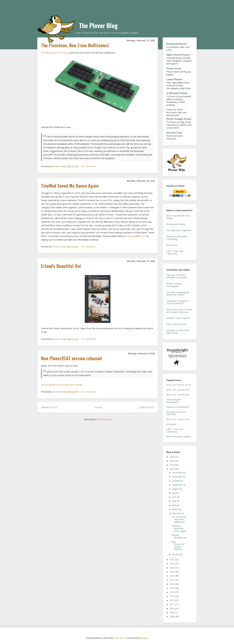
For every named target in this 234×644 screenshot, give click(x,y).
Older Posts (147, 407)
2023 (172, 469)
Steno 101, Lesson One (178, 395)
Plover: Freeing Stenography (174, 285)
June (174, 497)
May (174, 501)
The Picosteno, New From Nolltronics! (75, 45)
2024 (172, 465)
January (176, 554)
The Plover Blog (98, 25)
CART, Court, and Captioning (175, 252)
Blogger (144, 638)
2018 (172, 576)
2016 (172, 584)
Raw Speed (172, 245)
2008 (172, 617)
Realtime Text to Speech (178, 318)
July (174, 493)
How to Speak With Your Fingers (178, 217)
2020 (172, 568)
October (176, 481)
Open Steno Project (178, 55)
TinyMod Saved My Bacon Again (70, 186)
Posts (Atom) (105, 419)
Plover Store (174, 68)
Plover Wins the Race (177, 324)
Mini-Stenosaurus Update (179, 436)
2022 (172, 559)
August (176, 489)
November (178, 477)
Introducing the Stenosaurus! (174, 401)
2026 (172, 457)
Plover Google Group (179, 119)
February (177, 513)
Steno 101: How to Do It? (179, 385)
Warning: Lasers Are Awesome (176, 413)
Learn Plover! (174, 79)
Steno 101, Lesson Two (178, 419)
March (175, 509)
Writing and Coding (176, 224)
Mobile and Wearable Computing (177, 238)
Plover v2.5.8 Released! (177, 407)
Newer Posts (49, 407)
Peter (143, 236)
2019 (172, 572)
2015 (172, 588)
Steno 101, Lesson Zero (178, 390)
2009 (172, 613)
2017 (172, 580)
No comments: (89, 166)
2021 (172, 563)
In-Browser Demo (177, 93)
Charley (131, 236)
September (178, 485)
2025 (172, 461)
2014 (172, 592)
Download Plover (177, 44)
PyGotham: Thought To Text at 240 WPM (178, 302)
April (174, 505)
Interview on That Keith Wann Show (178, 332)
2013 (172, 596)
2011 (172, 604)
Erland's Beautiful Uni (61, 266)
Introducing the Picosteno (54, 53)
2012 (172, 600)
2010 (172, 608)
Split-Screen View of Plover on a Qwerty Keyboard (179, 311)
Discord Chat (174, 133)
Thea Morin (120, 638)
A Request (171, 424)
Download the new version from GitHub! (62, 385)
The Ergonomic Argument (179, 230)
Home (98, 407)
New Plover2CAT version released (71, 358)
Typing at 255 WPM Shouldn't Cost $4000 (177, 276)
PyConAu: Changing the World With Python (178, 294)
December (177, 472)
